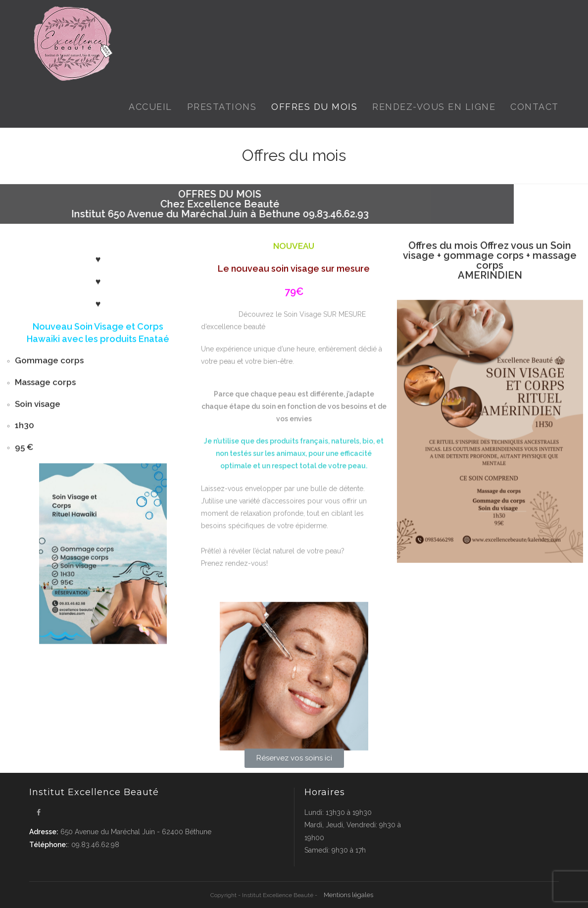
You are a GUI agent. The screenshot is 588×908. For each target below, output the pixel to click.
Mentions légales (348, 895)
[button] (294, 758)
